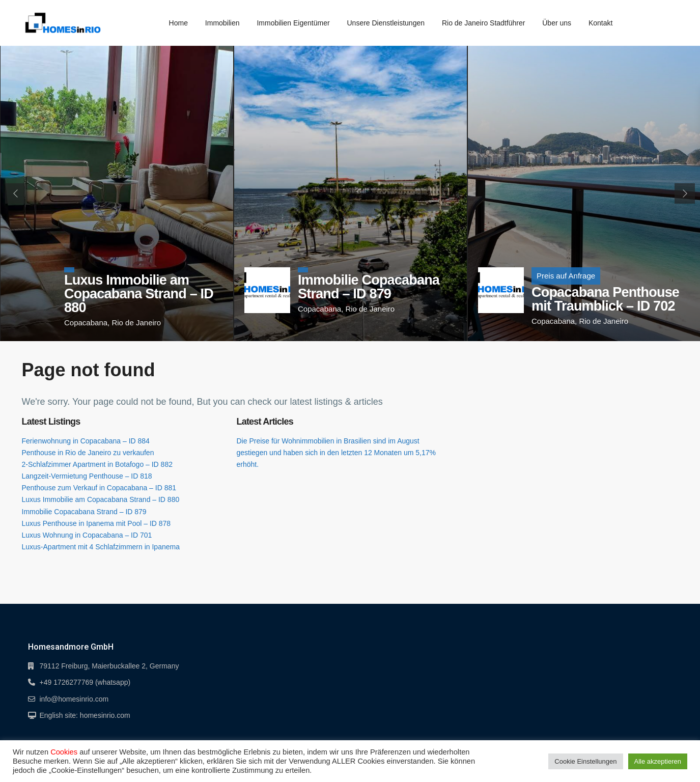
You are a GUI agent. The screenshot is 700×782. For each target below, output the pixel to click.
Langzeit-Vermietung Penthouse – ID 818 (87, 476)
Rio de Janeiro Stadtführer (483, 23)
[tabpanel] (117, 193)
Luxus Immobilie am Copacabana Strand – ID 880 (139, 294)
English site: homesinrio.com (85, 715)
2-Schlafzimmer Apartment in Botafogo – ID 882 (97, 464)
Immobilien (222, 23)
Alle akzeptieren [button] (658, 761)
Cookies (64, 752)
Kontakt (600, 23)
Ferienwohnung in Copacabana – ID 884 (86, 441)
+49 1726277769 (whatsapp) (85, 682)
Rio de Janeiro (136, 323)
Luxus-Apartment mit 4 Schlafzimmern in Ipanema (101, 547)
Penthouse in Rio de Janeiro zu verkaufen (88, 453)
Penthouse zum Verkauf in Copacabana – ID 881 (99, 488)
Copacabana (86, 323)
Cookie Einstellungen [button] (585, 761)
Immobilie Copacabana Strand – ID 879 (369, 287)
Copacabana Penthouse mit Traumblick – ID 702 (605, 299)
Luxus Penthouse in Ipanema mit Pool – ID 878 (96, 523)
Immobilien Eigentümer (293, 23)
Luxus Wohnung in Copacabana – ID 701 (87, 535)
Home (178, 23)
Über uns (557, 23)
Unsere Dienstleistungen (386, 23)
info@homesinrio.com (74, 699)
